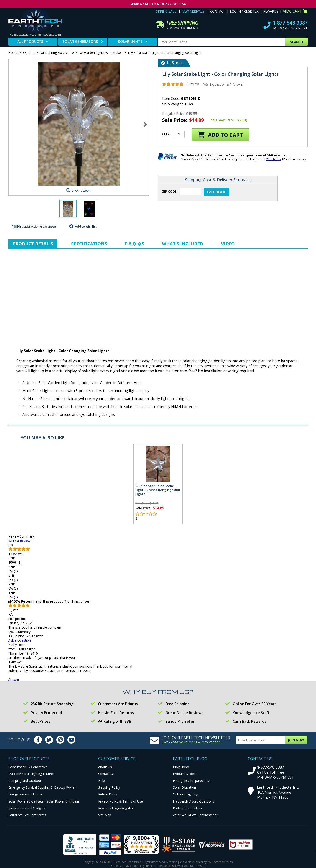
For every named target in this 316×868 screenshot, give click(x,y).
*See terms (274, 159)
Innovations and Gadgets (27, 808)
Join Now (296, 740)
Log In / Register (244, 11)
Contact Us (106, 774)
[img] (173, 84)
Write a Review (19, 541)
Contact (218, 11)
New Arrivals (193, 11)
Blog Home (181, 767)
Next (145, 124)
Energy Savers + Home (25, 794)
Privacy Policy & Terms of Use (121, 801)
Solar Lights (130, 42)
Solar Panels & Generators (28, 767)
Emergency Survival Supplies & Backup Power (42, 787)
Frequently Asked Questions (194, 801)
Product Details (33, 244)
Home (13, 53)
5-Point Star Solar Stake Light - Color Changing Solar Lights (158, 490)
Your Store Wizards (220, 862)
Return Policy (108, 794)
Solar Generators (80, 42)
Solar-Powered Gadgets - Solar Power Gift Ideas (44, 801)
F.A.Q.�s (134, 244)
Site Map (105, 815)
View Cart (295, 11)
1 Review (192, 84)
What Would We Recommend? (195, 815)
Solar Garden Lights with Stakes (99, 53)
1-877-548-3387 (290, 23)
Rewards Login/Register (116, 808)
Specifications (89, 244)
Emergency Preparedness (192, 781)
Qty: (166, 134)
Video (228, 244)
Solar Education (184, 787)
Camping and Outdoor (25, 781)
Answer (14, 679)
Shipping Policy (109, 787)
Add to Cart (220, 135)
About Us (105, 767)
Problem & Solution (187, 808)
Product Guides (184, 774)
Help (101, 781)
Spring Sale (166, 11)
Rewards (271, 11)
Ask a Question (20, 640)
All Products (30, 42)
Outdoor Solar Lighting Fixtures (47, 53)
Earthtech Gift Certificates (27, 815)
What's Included (182, 244)
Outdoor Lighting (185, 794)
